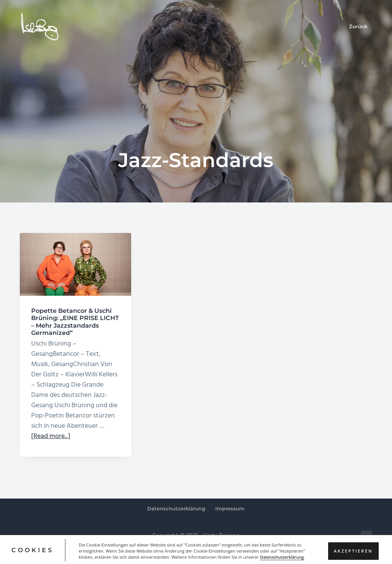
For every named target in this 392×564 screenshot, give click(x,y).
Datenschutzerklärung (176, 508)
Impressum (230, 508)
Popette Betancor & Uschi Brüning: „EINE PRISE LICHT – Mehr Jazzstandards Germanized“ (75, 322)
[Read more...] (51, 436)
